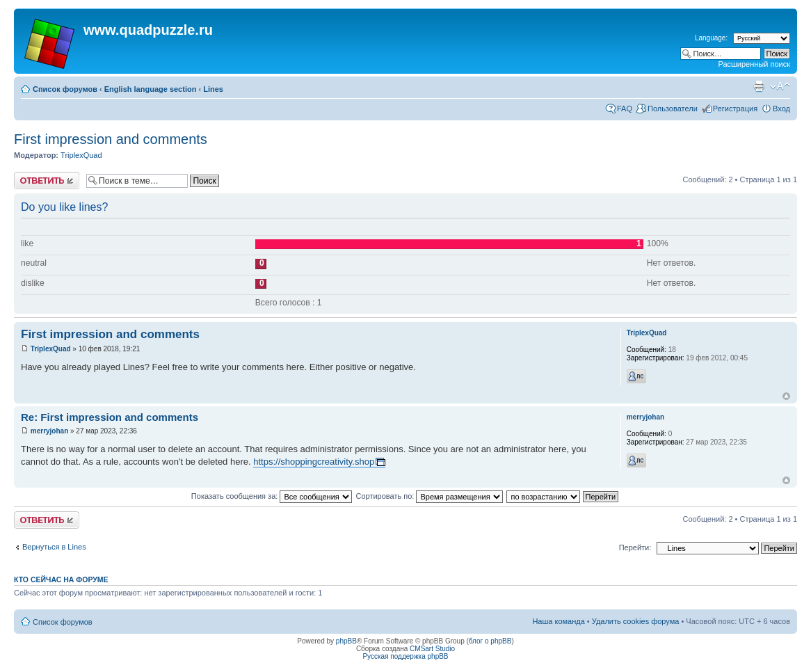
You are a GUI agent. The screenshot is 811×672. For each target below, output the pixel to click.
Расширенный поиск (754, 64)
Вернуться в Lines (54, 547)
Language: (711, 38)
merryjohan (49, 431)
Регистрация (735, 109)
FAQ (625, 109)
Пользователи (673, 109)
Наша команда (558, 621)
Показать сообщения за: (272, 496)
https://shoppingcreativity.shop (314, 462)
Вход (781, 109)
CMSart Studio (432, 649)
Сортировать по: (429, 496)
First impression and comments (111, 139)
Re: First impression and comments (110, 417)
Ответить (47, 181)
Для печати (759, 86)
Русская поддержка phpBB (405, 656)
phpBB (346, 641)
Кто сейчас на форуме (61, 579)
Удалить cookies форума (636, 621)
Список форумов (65, 89)
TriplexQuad (81, 155)
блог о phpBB (490, 641)
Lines (213, 89)
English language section (151, 89)
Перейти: (635, 547)
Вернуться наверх (786, 396)
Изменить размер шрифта (780, 86)
